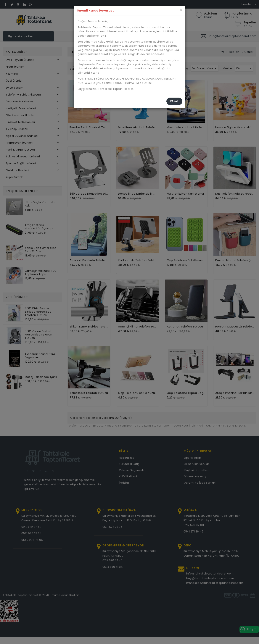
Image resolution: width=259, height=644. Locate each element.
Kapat (174, 101)
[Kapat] (181, 10)
